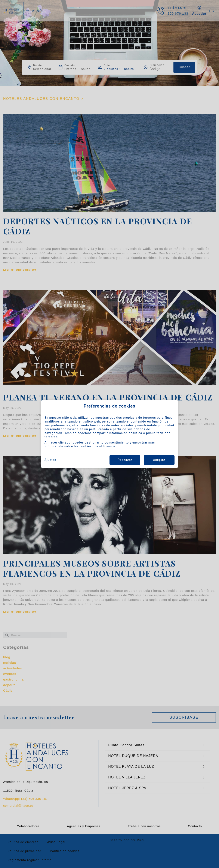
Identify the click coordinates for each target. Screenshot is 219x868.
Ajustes (50, 460)
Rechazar (125, 460)
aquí (68, 442)
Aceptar (159, 460)
